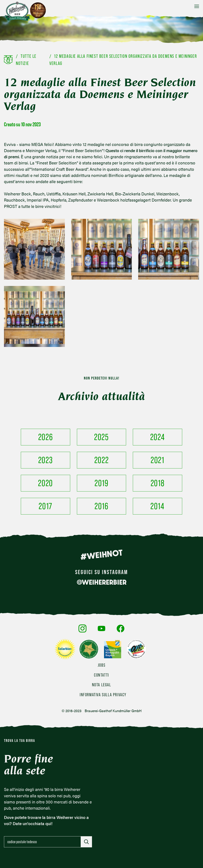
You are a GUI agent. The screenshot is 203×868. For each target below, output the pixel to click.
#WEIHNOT (101, 555)
